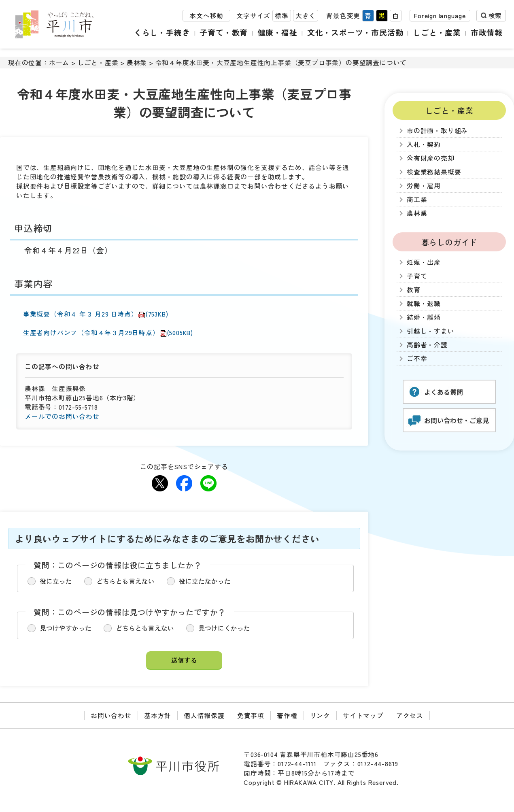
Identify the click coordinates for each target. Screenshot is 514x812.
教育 (414, 290)
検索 (495, 16)
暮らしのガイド (449, 242)
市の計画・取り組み (437, 131)
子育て (417, 276)
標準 (282, 16)
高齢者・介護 (427, 345)
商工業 (417, 199)
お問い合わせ (111, 715)
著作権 (287, 715)
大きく (306, 16)
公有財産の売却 (431, 158)
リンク (320, 715)
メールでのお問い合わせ (62, 416)
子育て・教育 (224, 32)
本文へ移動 (206, 16)
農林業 (137, 63)
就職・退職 (424, 303)
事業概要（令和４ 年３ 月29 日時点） (96, 314)
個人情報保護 (204, 715)
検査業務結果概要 (434, 172)
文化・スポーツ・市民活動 (355, 32)
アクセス (410, 715)
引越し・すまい (431, 331)
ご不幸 (417, 358)
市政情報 (487, 32)
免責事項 (251, 715)
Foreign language (440, 16)
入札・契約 (424, 144)
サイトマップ (363, 715)
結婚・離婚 (424, 317)
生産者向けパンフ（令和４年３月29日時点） (108, 333)
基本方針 (158, 715)
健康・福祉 (277, 32)
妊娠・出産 (424, 262)
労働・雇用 (424, 186)
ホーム (59, 63)
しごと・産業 (437, 32)
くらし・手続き (162, 32)
